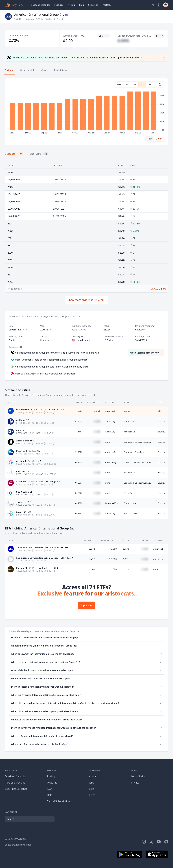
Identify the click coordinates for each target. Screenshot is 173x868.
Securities (93, 5)
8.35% (97, 411)
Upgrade (86, 605)
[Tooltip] (82, 337)
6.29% (78, 503)
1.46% (92, 569)
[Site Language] (152, 5)
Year (150, 139)
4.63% (78, 411)
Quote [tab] (45, 70)
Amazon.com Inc (25, 440)
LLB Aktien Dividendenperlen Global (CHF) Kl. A (45, 558)
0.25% (78, 462)
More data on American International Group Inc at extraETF (45, 374)
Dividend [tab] (10, 70)
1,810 (114, 549)
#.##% (123, 41)
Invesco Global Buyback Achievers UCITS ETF (42, 547)
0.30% (78, 514)
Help (50, 795)
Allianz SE (22, 420)
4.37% (78, 421)
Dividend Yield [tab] (28, 70)
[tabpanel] (86, 112)
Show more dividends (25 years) (87, 300)
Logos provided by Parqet (18, 845)
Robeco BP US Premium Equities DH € (37, 568)
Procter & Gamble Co (28, 451)
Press (92, 795)
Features (59, 5)
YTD (119, 84)
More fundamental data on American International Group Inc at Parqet (51, 360)
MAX (151, 84)
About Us (94, 776)
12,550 (113, 559)
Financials (130, 421)
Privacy (135, 783)
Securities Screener (16, 789)
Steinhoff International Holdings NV (38, 481)
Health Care (131, 514)
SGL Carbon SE (24, 492)
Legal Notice (138, 776)
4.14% (78, 432)
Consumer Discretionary (137, 442)
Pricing (71, 5)
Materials (129, 432)
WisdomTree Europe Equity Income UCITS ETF (42, 409)
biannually (112, 503)
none (108, 442)
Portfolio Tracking (15, 783)
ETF (159, 411)
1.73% (126, 549)
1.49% (92, 559)
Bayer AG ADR (24, 512)
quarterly (111, 411)
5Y (142, 84)
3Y (135, 84)
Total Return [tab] (60, 70)
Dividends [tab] (14, 154)
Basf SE (21, 430)
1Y (127, 84)
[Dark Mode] (158, 5)
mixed (127, 411)
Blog (92, 789)
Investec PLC (24, 502)
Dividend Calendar (41, 5)
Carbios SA (22, 471)
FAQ (49, 789)
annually (110, 421)
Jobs (92, 783)
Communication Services (137, 462)
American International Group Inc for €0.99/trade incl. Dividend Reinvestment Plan (57, 353)
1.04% (92, 549)
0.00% (78, 483)
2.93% (78, 452)
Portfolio (107, 5)
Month (159, 139)
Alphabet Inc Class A (29, 461)
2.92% (126, 559)
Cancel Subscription (58, 801)
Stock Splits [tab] (39, 154)
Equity (161, 421)
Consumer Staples (134, 452)
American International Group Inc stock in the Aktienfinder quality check (52, 367)
